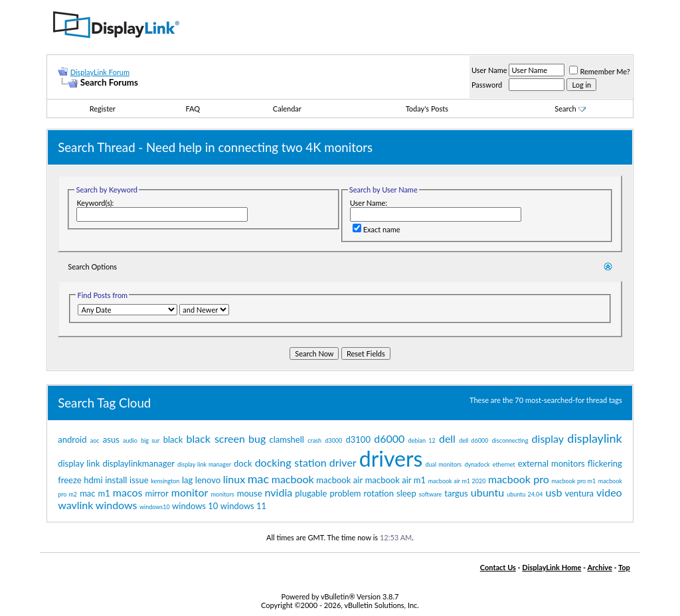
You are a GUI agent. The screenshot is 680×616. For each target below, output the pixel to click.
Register (103, 109)
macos (128, 492)
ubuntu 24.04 (525, 494)
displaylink (594, 438)
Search (570, 109)
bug (257, 438)
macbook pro (519, 479)
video (609, 492)
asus (111, 439)
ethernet (504, 464)
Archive (599, 567)
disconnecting (510, 440)
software (430, 494)
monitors (222, 494)
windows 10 (195, 506)
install (116, 480)
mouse (250, 493)
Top (624, 567)
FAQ (193, 109)
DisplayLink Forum (100, 72)
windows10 (155, 507)
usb (554, 492)
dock (243, 463)
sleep (406, 493)
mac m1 (95, 493)
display (548, 438)
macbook (293, 479)
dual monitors (444, 464)
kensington (165, 481)
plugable (311, 493)
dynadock (477, 464)
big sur (150, 440)
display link (79, 463)
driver (343, 462)
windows (117, 505)
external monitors (552, 463)
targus (456, 493)
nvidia (279, 492)
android (72, 439)
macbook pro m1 (573, 481)
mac (258, 479)
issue (139, 480)
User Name (489, 70)
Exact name (377, 229)
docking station (291, 462)
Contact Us (498, 567)
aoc (95, 440)
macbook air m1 (395, 480)
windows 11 (243, 506)
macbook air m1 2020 (457, 481)
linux (234, 479)
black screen (216, 438)
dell (447, 438)
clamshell (287, 439)
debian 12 (422, 440)
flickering (605, 463)
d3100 (358, 439)
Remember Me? (599, 71)
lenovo (208, 480)
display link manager (204, 464)
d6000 (389, 438)
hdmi (93, 480)
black (173, 439)
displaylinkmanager (138, 463)
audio (130, 440)
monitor (190, 492)
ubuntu (487, 492)
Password (487, 85)
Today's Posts (427, 109)
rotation (379, 493)
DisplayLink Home (552, 567)
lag (187, 480)
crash (314, 440)
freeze (69, 480)
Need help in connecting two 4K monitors (259, 147)
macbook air (339, 480)
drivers (391, 458)
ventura (579, 493)
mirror (157, 493)
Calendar (287, 109)
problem (345, 493)
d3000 (333, 440)
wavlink (75, 505)
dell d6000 (473, 440)
